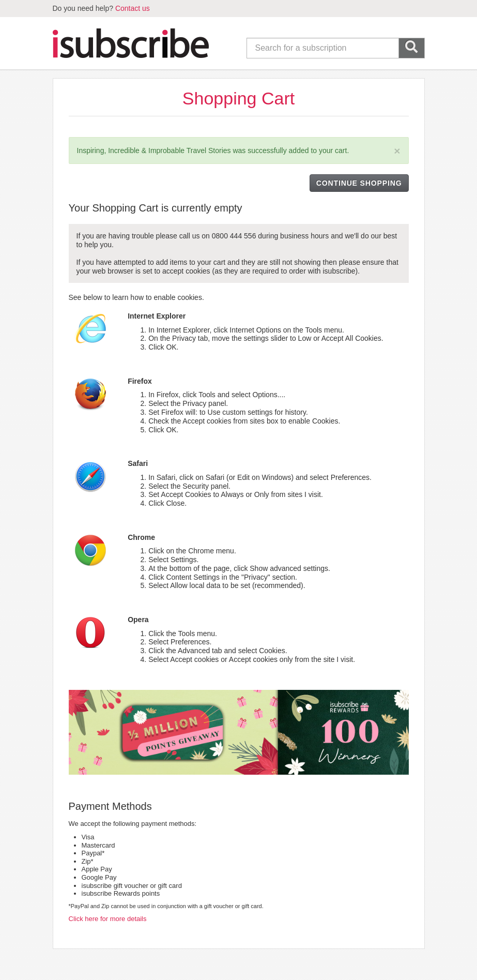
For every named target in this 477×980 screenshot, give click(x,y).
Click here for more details (108, 919)
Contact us (133, 8)
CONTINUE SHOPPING (359, 183)
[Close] (397, 151)
